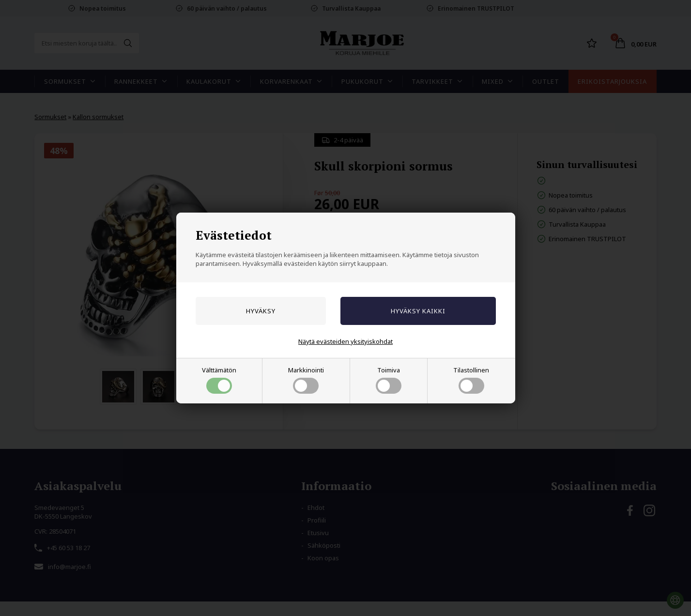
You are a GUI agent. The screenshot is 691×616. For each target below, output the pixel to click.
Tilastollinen (471, 380)
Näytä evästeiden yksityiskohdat (345, 341)
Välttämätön (219, 380)
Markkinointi (306, 380)
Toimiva (389, 380)
